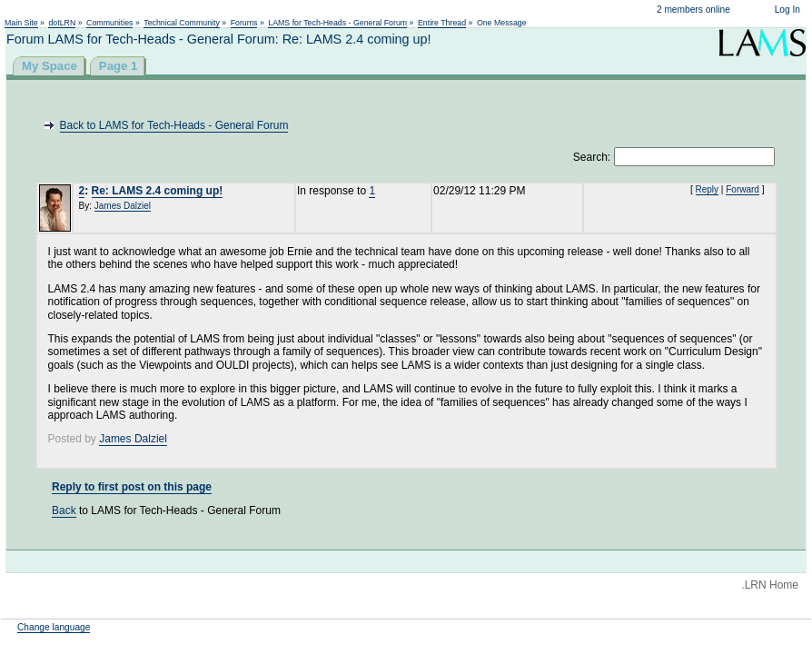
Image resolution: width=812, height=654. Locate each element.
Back (64, 510)
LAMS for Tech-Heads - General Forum (337, 23)
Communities (109, 23)
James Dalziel (123, 206)
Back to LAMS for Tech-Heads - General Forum (174, 125)
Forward (743, 189)
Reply (708, 189)
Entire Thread (442, 23)
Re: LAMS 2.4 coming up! (158, 191)
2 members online (693, 10)
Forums (244, 23)
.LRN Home (770, 585)
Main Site (21, 23)
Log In (787, 10)
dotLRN (62, 23)
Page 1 (119, 66)
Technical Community (182, 23)
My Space (50, 66)
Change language (54, 627)
